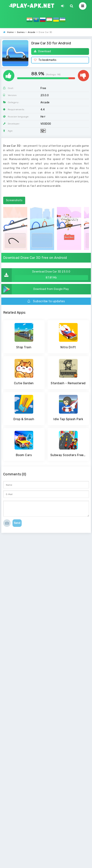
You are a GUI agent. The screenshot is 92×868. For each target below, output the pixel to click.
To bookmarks (45, 60)
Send (17, 523)
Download (42, 51)
